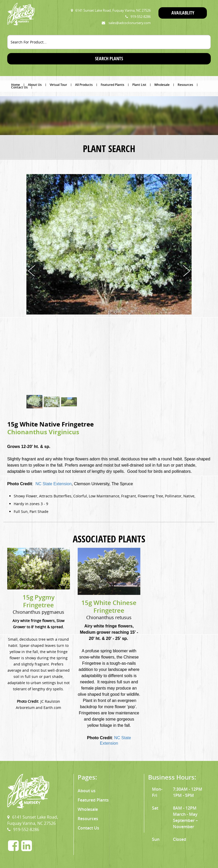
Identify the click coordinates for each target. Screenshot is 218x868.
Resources (185, 85)
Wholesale (162, 85)
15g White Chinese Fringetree (109, 607)
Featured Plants (112, 85)
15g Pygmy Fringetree (39, 601)
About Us (35, 85)
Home (16, 85)
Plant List (139, 85)
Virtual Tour (58, 85)
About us (87, 791)
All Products (84, 85)
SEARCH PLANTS (109, 59)
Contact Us (19, 87)
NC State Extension (54, 484)
